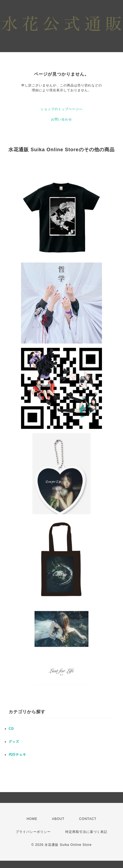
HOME (32, 819)
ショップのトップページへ (61, 109)
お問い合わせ (61, 119)
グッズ (14, 742)
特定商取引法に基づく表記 (86, 832)
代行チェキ (17, 755)
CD (11, 729)
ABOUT (58, 819)
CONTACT (88, 819)
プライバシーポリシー (33, 832)
